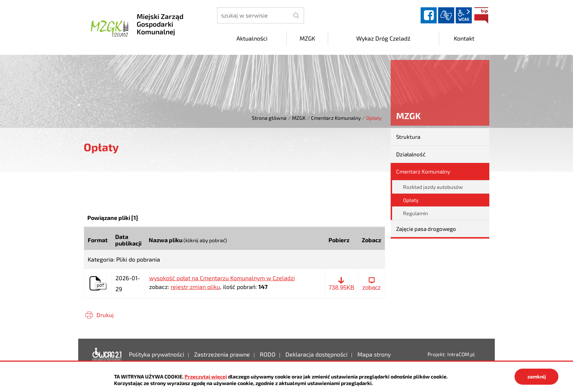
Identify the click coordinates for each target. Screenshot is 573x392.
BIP (481, 15)
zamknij (537, 376)
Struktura (408, 137)
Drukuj (105, 315)
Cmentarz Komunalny (336, 118)
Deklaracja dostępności (107, 354)
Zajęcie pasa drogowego (426, 229)
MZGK (299, 118)
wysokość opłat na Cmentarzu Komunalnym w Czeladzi (222, 278)
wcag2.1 (464, 15)
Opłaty (411, 200)
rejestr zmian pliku (195, 287)
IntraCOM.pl (461, 354)
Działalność (411, 154)
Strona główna (269, 118)
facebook (429, 15)
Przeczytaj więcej (206, 376)
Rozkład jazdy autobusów (433, 187)
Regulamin (415, 213)
